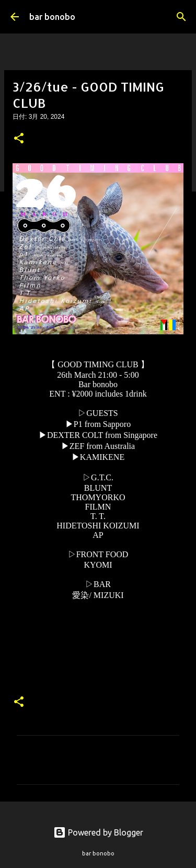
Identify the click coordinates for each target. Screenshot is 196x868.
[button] (19, 139)
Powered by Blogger (98, 832)
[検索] (181, 17)
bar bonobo (52, 17)
